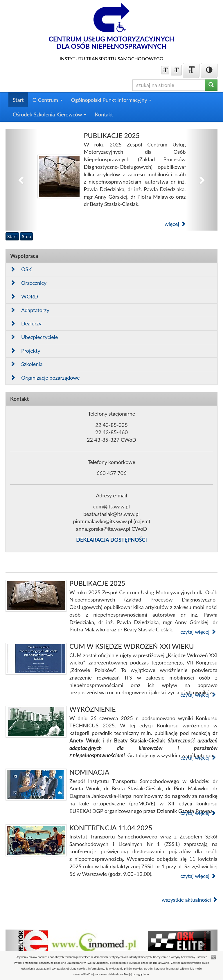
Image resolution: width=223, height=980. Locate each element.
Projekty (25, 351)
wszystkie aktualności (190, 900)
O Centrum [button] (47, 100)
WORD (24, 296)
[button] (21, 180)
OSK (21, 269)
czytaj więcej (198, 632)
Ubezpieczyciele (34, 337)
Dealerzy (26, 323)
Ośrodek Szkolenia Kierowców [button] (50, 114)
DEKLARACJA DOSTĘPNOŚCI (111, 540)
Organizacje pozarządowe (45, 378)
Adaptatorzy (30, 310)
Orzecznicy (28, 283)
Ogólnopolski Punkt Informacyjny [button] (111, 100)
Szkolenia (26, 364)
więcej (175, 224)
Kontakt (104, 114)
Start (18, 100)
